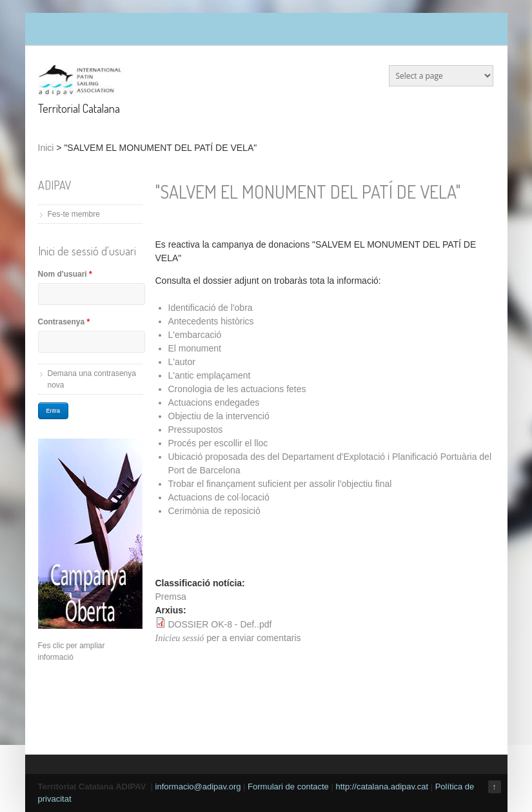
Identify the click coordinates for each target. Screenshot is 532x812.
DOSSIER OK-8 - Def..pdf (220, 624)
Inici (46, 148)
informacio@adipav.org (198, 787)
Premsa (171, 597)
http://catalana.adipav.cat (382, 787)
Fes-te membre (74, 214)
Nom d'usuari (65, 274)
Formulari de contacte (288, 787)
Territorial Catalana (79, 108)
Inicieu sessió (180, 638)
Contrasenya (64, 322)
